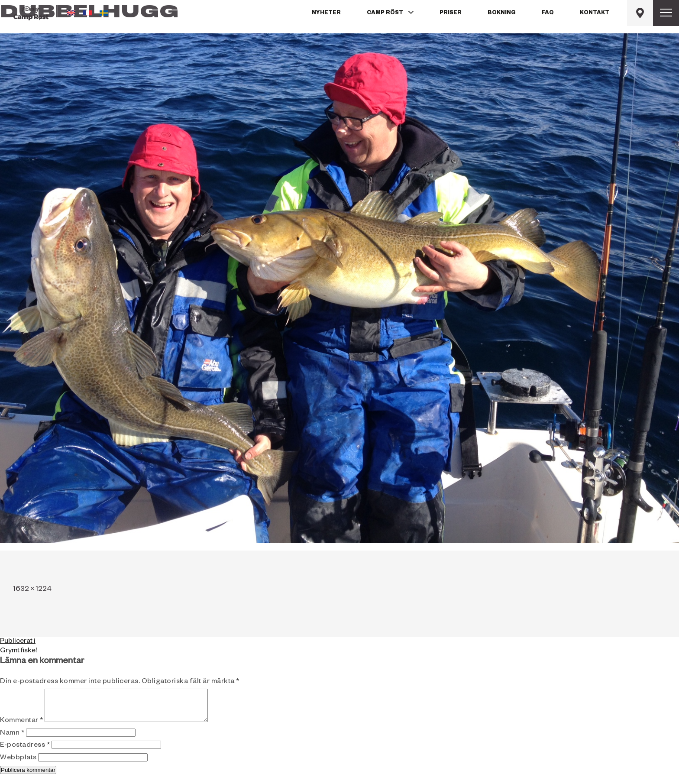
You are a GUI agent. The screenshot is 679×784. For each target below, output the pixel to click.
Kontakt (595, 13)
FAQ (548, 13)
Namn (12, 740)
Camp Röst (385, 13)
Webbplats (18, 765)
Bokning (502, 13)
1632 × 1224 (32, 590)
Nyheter (326, 13)
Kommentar (22, 728)
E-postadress (25, 752)
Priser (451, 13)
